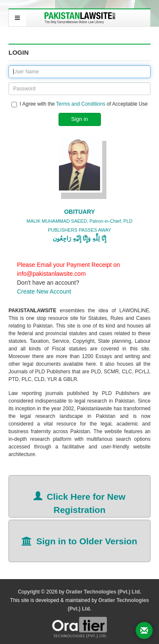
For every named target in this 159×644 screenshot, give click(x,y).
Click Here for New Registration (79, 503)
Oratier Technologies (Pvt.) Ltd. (103, 592)
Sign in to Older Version (79, 541)
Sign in (80, 119)
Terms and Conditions (81, 104)
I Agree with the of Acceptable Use (80, 104)
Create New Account (44, 291)
